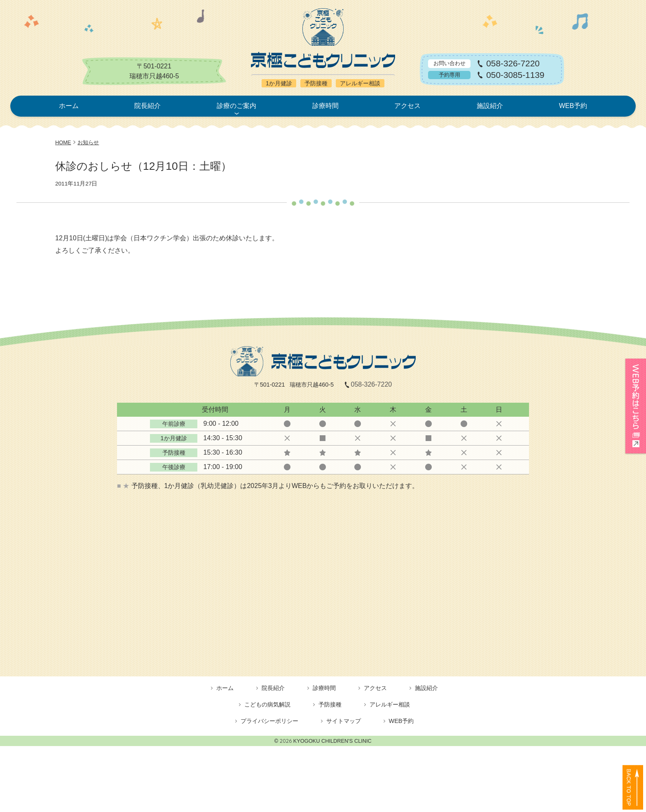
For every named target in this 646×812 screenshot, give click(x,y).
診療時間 (325, 106)
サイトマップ (344, 721)
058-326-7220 (513, 64)
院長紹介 (147, 106)
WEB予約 (573, 106)
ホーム (69, 106)
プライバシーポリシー (269, 721)
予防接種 (330, 704)
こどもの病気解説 (267, 704)
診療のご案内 (236, 106)
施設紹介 (490, 106)
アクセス (407, 106)
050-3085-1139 (515, 75)
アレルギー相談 (390, 704)
